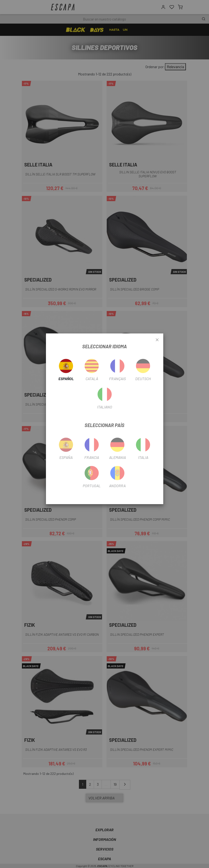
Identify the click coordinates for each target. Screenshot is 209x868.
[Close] (157, 340)
